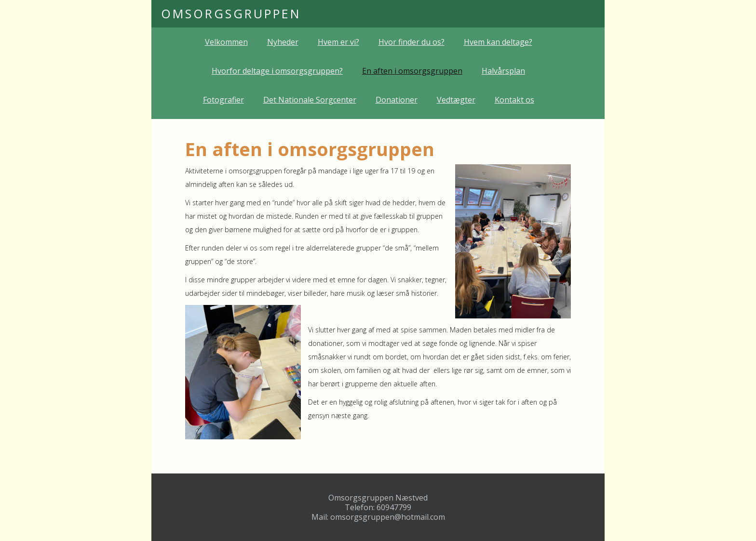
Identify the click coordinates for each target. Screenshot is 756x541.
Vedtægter (456, 100)
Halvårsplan (503, 71)
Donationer (397, 100)
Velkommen (226, 42)
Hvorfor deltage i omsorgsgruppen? (277, 71)
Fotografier (223, 100)
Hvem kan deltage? (498, 42)
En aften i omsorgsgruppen (412, 71)
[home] (231, 14)
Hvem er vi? (338, 42)
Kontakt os (514, 100)
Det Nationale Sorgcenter (310, 100)
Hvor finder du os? (412, 42)
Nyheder (283, 42)
